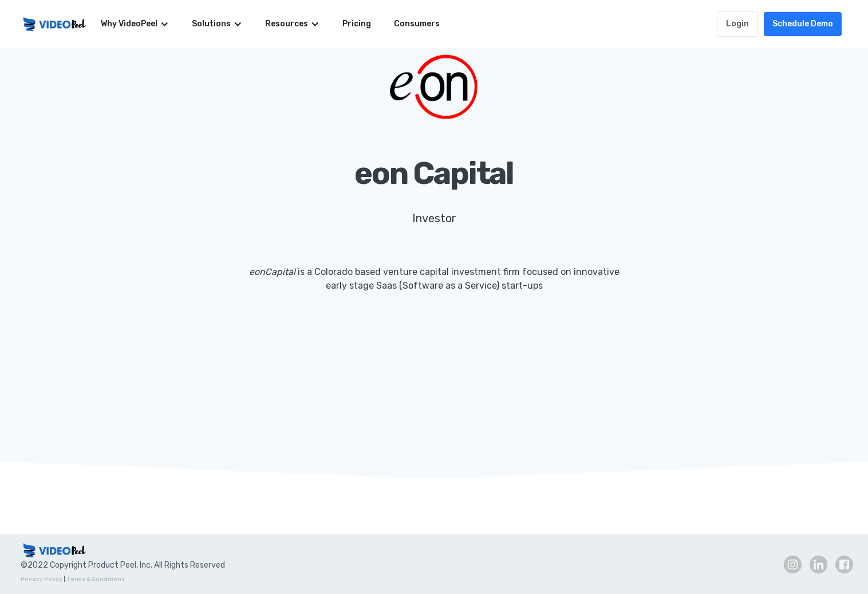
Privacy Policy (42, 579)
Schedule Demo (803, 24)
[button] (135, 24)
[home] (55, 24)
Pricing (357, 24)
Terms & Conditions (96, 579)
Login (737, 24)
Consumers (417, 24)
